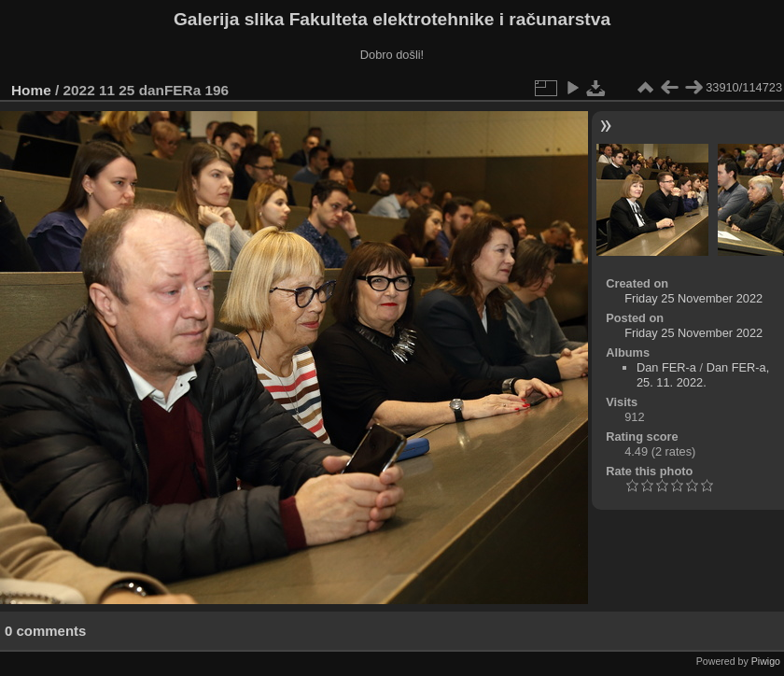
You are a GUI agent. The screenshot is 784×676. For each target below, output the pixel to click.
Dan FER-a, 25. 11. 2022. (703, 375)
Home (31, 90)
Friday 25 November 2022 (693, 298)
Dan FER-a (666, 367)
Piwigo (766, 661)
